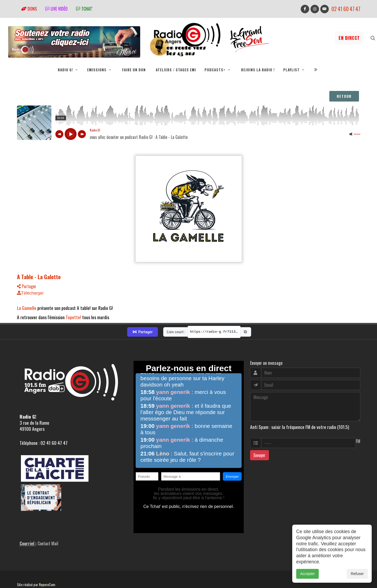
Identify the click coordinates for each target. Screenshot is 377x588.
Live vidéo (56, 9)
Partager (27, 286)
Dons (29, 9)
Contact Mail (48, 525)
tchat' (84, 9)
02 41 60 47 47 (346, 9)
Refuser (357, 574)
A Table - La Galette (39, 277)
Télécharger (30, 293)
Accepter (307, 574)
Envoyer (260, 437)
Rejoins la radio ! (258, 70)
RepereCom (47, 566)
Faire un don (134, 70)
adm (23, 572)
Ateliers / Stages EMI (176, 70)
